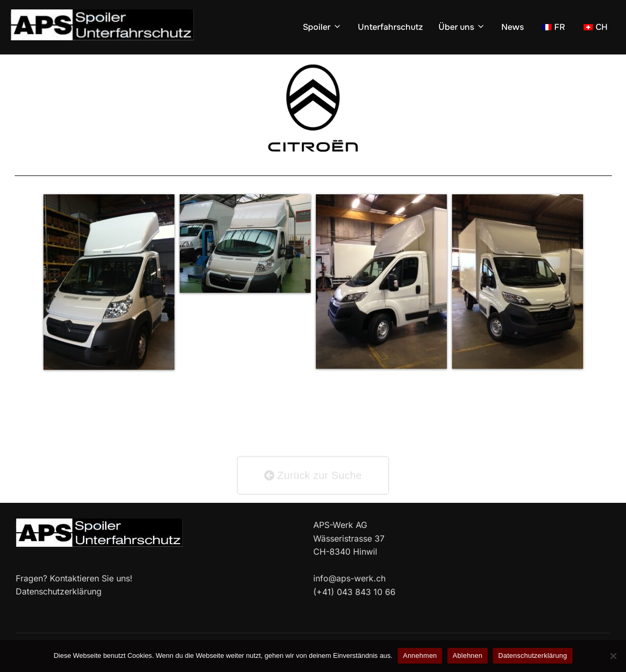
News (513, 27)
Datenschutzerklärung (532, 656)
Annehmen (420, 656)
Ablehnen (468, 656)
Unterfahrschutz (390, 27)
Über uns (462, 27)
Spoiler (322, 27)
